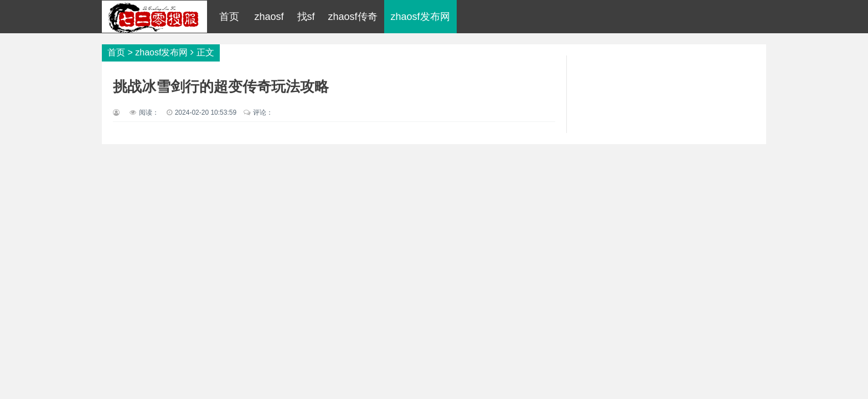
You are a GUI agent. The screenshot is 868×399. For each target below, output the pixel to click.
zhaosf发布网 (420, 17)
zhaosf (269, 17)
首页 (229, 17)
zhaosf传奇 (353, 17)
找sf (306, 17)
